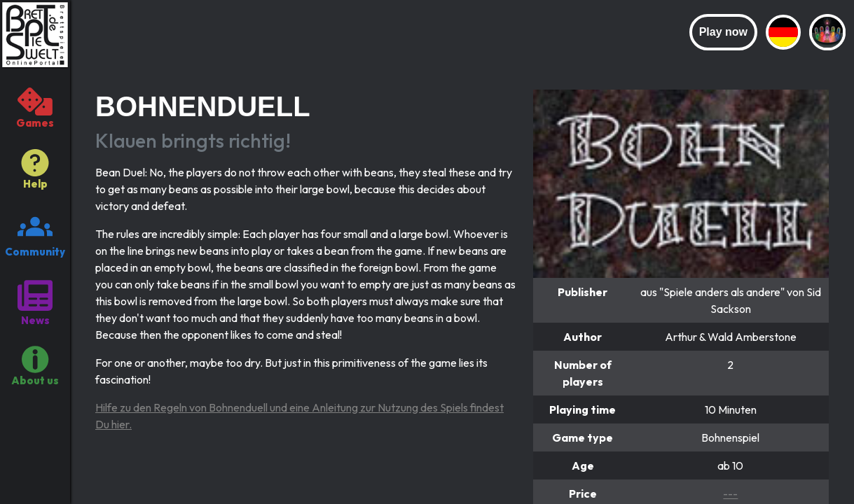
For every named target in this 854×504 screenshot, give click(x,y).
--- (730, 493)
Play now (723, 32)
